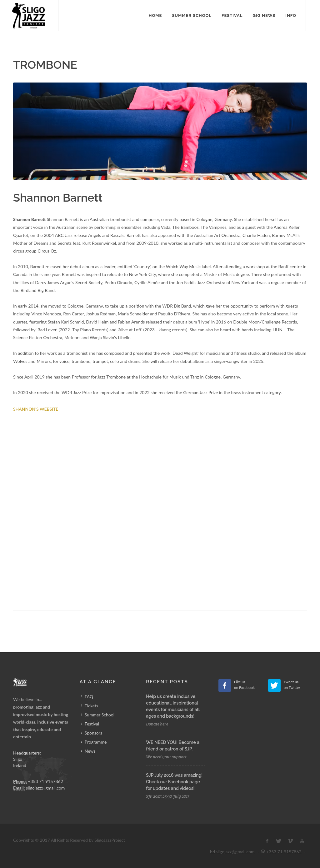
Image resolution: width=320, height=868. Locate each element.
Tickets (91, 706)
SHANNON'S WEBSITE (36, 409)
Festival (92, 724)
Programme (96, 742)
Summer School (100, 715)
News (90, 751)
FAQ (89, 697)
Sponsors (93, 733)
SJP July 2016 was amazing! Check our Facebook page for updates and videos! (174, 782)
